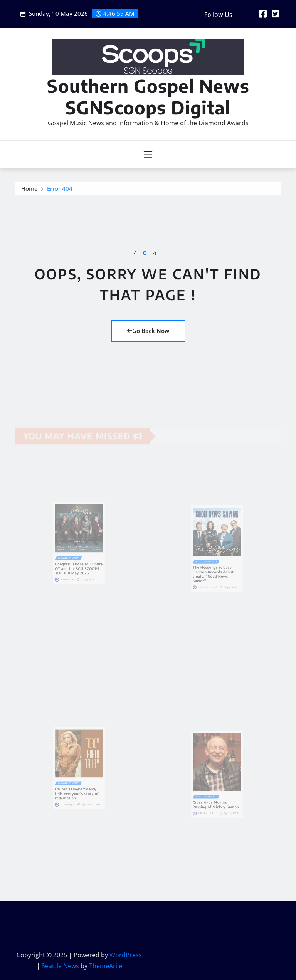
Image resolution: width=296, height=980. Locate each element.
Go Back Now (148, 331)
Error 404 (60, 190)
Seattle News (60, 966)
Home (29, 190)
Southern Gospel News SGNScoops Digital (148, 96)
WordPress (126, 955)
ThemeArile (106, 966)
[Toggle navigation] (148, 155)
